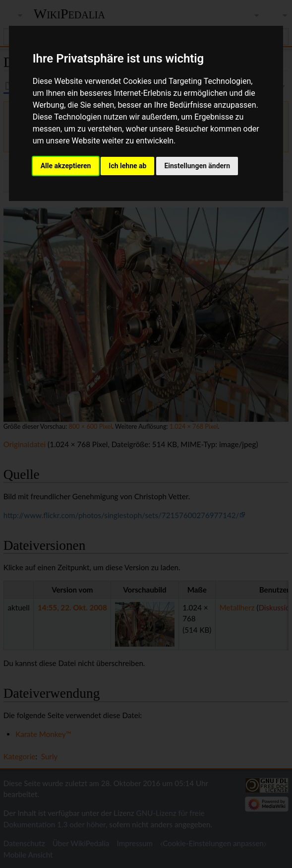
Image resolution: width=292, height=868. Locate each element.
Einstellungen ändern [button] (197, 166)
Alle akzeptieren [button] (66, 166)
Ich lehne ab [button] (127, 166)
